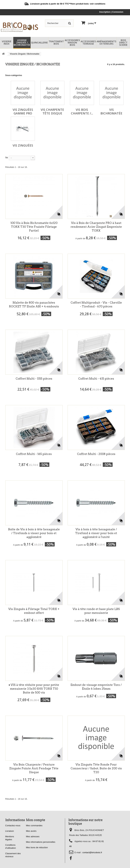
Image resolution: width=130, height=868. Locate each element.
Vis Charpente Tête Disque (52, 111)
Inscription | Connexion (111, 12)
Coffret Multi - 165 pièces (34, 454)
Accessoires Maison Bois (72, 43)
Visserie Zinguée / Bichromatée (22, 43)
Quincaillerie (39, 43)
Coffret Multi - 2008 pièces (96, 454)
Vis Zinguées (23, 145)
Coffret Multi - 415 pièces (96, 379)
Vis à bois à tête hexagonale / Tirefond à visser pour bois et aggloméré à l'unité (96, 533)
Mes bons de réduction (37, 847)
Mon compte (36, 820)
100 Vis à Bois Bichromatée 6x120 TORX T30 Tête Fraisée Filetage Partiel (34, 227)
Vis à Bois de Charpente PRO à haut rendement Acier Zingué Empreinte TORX (96, 227)
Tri (7, 158)
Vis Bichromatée (111, 111)
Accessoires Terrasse (88, 43)
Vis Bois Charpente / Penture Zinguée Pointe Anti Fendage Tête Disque (34, 768)
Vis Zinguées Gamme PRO (23, 111)
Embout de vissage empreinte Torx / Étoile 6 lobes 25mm (96, 687)
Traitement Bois (56, 43)
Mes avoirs (31, 831)
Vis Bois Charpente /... (82, 111)
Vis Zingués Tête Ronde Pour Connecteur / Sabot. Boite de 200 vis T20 (96, 768)
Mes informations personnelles (41, 842)
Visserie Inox (7, 43)
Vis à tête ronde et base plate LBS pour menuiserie (96, 611)
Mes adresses (33, 836)
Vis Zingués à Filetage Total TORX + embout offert (34, 611)
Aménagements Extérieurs (106, 43)
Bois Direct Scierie (123, 43)
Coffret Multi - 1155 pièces (34, 379)
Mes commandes (34, 825)
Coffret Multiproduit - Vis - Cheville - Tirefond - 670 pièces (96, 304)
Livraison (10, 831)
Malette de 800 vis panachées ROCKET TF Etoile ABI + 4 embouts (34, 304)
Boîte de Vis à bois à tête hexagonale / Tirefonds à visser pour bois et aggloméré (34, 533)
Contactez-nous (13, 825)
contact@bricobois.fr (92, 852)
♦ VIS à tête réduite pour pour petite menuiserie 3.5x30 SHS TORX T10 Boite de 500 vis (34, 689)
